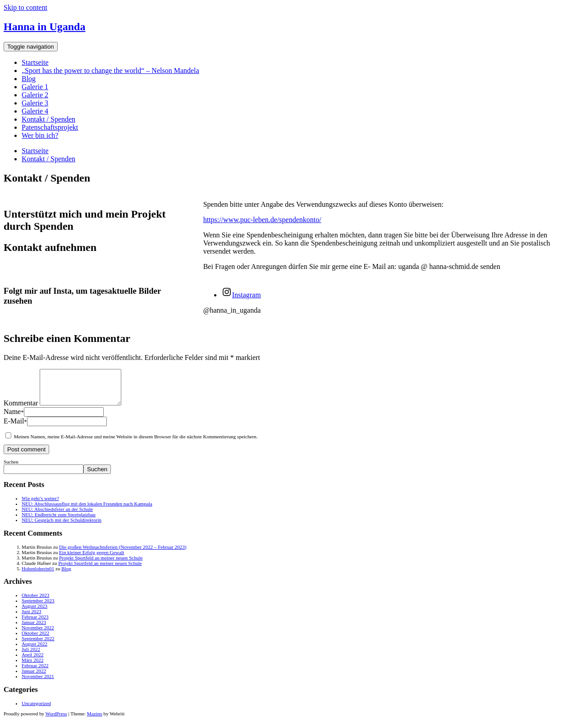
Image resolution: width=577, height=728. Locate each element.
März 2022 (32, 667)
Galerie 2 (35, 95)
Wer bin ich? (40, 135)
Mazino (95, 720)
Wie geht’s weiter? (40, 505)
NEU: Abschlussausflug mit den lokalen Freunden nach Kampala (87, 510)
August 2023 (34, 613)
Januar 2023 (34, 629)
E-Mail (15, 428)
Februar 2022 (35, 672)
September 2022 (38, 645)
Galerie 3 (35, 103)
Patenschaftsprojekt (50, 127)
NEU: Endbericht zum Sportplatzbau (59, 521)
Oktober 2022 (35, 640)
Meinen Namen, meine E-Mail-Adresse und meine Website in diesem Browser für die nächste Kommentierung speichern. (136, 443)
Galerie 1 (35, 87)
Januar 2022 (34, 678)
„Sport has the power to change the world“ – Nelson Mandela (110, 71)
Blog (29, 79)
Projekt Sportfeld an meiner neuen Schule (101, 564)
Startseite (35, 62)
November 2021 (38, 683)
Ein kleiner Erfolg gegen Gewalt (92, 559)
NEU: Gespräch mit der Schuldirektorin (62, 527)
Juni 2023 (32, 618)
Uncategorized (36, 710)
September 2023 (38, 607)
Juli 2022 (31, 656)
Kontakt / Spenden (48, 119)
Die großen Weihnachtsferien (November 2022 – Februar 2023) (123, 554)
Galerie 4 (35, 111)
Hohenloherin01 (38, 575)
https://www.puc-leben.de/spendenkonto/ (262, 220)
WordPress (56, 720)
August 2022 (34, 651)
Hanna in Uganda (44, 27)
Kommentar (21, 410)
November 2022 (38, 634)
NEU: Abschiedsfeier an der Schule (57, 516)
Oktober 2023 (35, 602)
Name (14, 418)
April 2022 (32, 661)
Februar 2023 (35, 623)
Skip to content (25, 7)
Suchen (11, 469)
